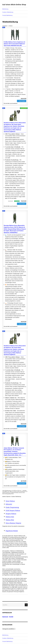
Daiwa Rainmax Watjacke (13, 523)
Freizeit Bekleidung (7, 15)
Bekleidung (5, 9)
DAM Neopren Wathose (13, 510)
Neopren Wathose (11, 514)
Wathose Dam (10, 517)
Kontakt (11, 617)
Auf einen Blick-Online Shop (14, 5)
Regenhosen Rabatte (12, 531)
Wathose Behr (10, 520)
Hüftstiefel (9, 504)
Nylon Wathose (10, 501)
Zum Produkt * (22, 101)
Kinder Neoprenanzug (12, 507)
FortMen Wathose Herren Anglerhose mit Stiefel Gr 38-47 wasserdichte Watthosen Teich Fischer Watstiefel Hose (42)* (14, 44)
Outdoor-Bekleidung (8, 12)
